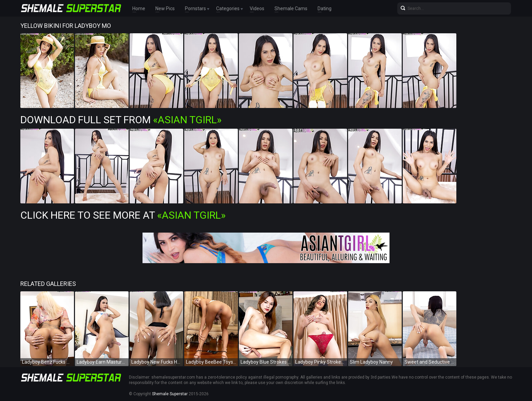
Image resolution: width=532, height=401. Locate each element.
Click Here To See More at (123, 215)
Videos (257, 8)
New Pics (165, 8)
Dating (325, 8)
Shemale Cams (291, 8)
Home (139, 8)
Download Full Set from (121, 120)
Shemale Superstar (170, 394)
